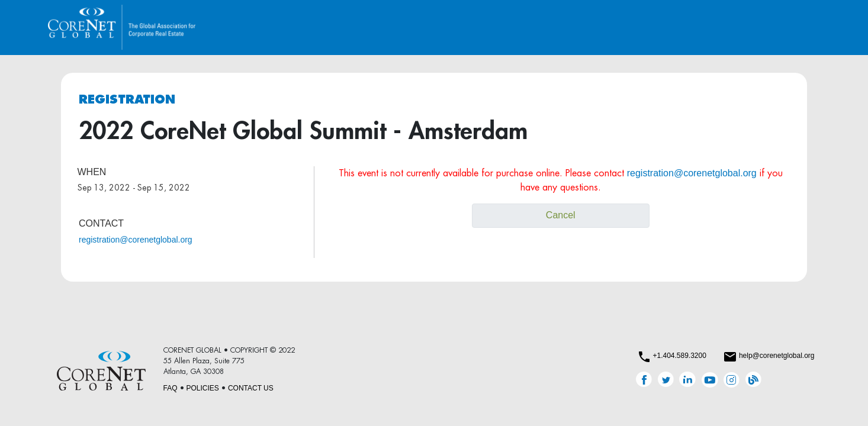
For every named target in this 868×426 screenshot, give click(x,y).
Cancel (561, 215)
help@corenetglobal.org (777, 356)
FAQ (171, 388)
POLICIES (203, 388)
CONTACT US (251, 388)
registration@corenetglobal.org (136, 240)
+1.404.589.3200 (679, 356)
